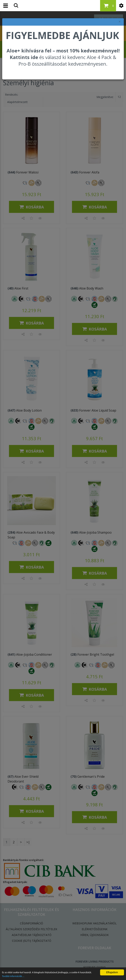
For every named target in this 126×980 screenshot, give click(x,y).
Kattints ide (24, 57)
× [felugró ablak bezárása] (120, 22)
